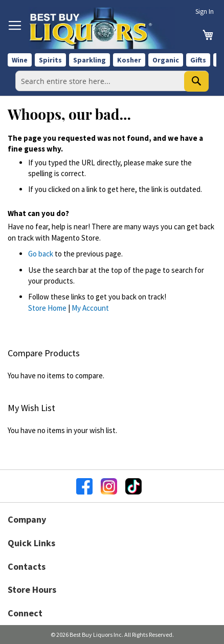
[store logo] (102, 28)
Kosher (129, 60)
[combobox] (112, 81)
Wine (20, 60)
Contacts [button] (27, 566)
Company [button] (27, 519)
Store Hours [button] (32, 589)
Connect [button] (25, 613)
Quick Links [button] (31, 543)
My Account (90, 308)
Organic (166, 60)
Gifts (198, 60)
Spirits (50, 60)
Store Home (47, 308)
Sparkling (89, 60)
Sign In (205, 12)
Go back (41, 254)
